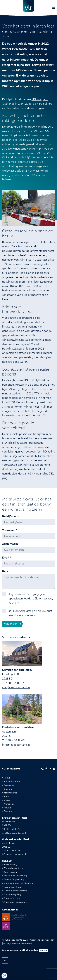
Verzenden (11, 624)
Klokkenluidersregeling (15, 891)
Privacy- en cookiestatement (18, 943)
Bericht (7, 571)
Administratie (9, 793)
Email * (7, 558)
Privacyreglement (12, 898)
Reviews (7, 789)
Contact (7, 811)
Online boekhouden (13, 887)
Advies (6, 800)
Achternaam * (11, 544)
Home (6, 778)
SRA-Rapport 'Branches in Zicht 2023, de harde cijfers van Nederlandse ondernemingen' (27, 104)
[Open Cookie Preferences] (4, 976)
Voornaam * (10, 530)
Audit (5, 797)
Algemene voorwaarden (15, 902)
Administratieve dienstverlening (19, 883)
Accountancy (10, 865)
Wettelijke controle (12, 868)
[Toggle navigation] (53, 8)
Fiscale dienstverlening (14, 876)
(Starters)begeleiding (13, 879)
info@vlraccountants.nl (16, 687)
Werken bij (8, 804)
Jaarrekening (9, 872)
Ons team (8, 785)
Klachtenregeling (12, 894)
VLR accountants (12, 782)
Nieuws (7, 808)
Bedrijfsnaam (11, 516)
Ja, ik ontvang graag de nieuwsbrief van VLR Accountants (30, 613)
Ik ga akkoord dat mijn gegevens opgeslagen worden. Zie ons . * (31, 599)
